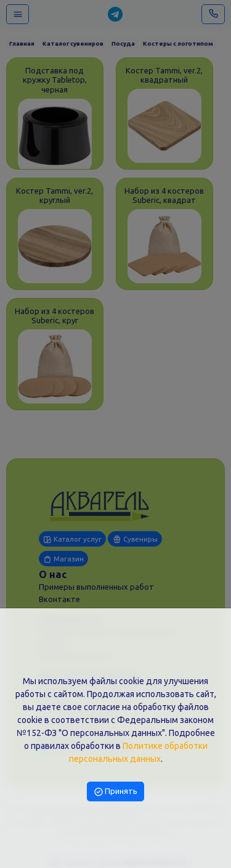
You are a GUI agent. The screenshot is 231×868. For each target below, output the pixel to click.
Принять (116, 791)
